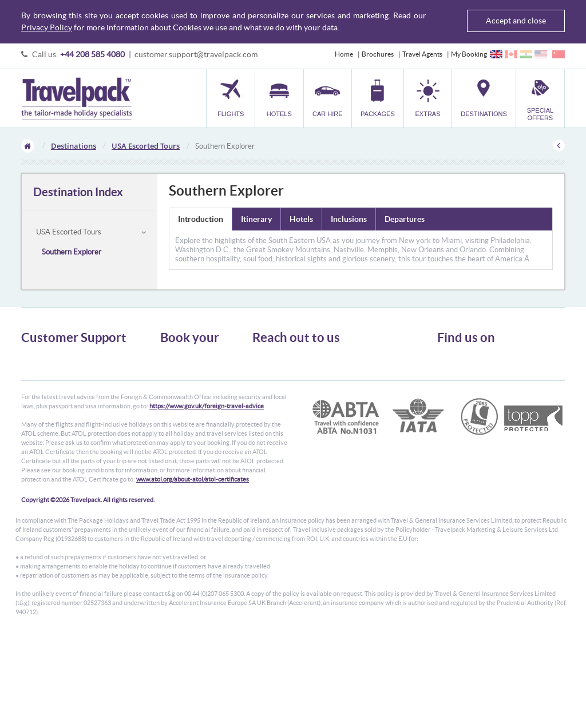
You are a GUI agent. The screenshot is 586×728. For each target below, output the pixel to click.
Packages (174, 387)
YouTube (459, 397)
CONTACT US (272, 435)
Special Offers (181, 429)
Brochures (378, 54)
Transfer (173, 398)
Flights (170, 357)
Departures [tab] (405, 219)
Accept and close (516, 21)
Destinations (74, 146)
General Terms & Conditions (63, 367)
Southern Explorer (72, 252)
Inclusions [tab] (349, 219)
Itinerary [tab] (256, 219)
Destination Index (78, 192)
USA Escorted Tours (146, 146)
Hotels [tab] (301, 219)
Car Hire (173, 377)
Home (344, 54)
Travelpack (76, 98)
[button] (428, 98)
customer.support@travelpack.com (196, 54)
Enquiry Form (42, 408)
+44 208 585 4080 (92, 54)
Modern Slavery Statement (61, 418)
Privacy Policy (47, 27)
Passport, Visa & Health (56, 377)
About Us (35, 357)
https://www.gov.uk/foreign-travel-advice (207, 495)
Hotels (170, 367)
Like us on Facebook (476, 379)
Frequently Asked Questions (64, 398)
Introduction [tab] (201, 219)
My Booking (469, 54)
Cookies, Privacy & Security (62, 387)
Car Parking (178, 408)
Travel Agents (422, 54)
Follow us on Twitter (476, 361)
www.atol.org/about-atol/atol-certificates (193, 568)
